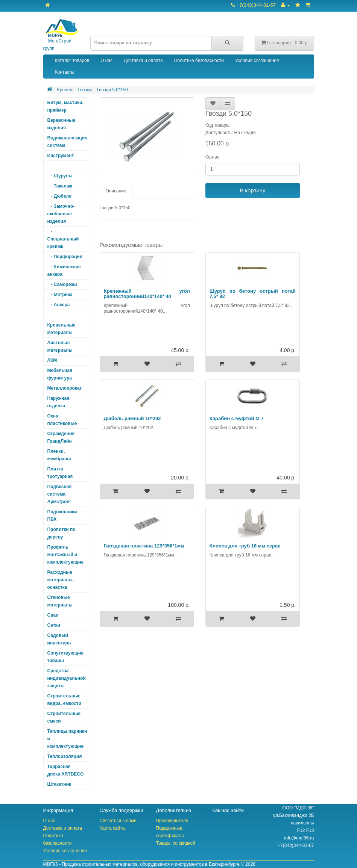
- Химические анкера (64, 271)
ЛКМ (52, 360)
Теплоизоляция (65, 756)
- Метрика (60, 295)
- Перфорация (65, 257)
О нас (106, 60)
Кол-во (212, 157)
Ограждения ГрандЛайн (61, 437)
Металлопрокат (65, 388)
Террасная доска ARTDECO (66, 770)
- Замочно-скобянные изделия (61, 214)
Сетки (54, 625)
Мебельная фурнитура (60, 374)
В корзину (252, 190)
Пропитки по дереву (62, 533)
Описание (116, 191)
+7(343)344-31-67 (253, 5)
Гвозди (85, 90)
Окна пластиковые (62, 420)
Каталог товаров (72, 60)
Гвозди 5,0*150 (112, 90)
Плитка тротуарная (60, 473)
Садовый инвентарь (59, 639)
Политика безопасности (199, 60)
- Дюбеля (60, 196)
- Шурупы (60, 176)
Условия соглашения (257, 60)
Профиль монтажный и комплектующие (66, 555)
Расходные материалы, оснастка (61, 580)
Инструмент (61, 156)
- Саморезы (62, 284)
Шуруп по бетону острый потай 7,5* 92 (253, 294)
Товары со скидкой (176, 843)
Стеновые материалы (60, 601)
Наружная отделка (58, 402)
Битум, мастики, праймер (65, 106)
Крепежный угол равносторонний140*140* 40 (147, 294)
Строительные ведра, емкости (65, 700)
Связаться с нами (118, 821)
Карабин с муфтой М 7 (237, 418)
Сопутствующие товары (66, 657)
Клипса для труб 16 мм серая (245, 546)
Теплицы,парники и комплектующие (67, 739)
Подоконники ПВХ (62, 516)
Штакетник (59, 784)
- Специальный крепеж (63, 239)
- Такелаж (60, 186)
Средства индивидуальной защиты (67, 678)
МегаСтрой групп (61, 35)
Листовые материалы (60, 346)
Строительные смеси (64, 717)
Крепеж (65, 90)
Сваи (53, 615)
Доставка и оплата (143, 60)
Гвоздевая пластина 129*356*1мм (144, 546)
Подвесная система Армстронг (60, 494)
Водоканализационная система (68, 142)
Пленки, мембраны (59, 455)
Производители (172, 821)
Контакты (65, 72)
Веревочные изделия (62, 124)
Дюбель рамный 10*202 (132, 418)
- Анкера (59, 305)
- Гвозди (58, 315)
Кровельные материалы (62, 329)
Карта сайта (112, 828)
